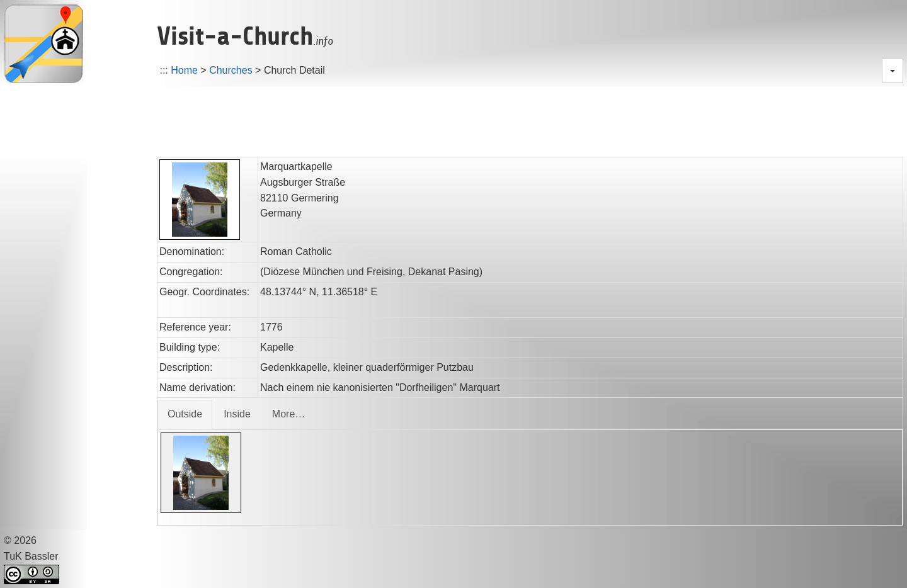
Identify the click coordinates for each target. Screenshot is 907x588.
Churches (231, 70)
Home (184, 70)
